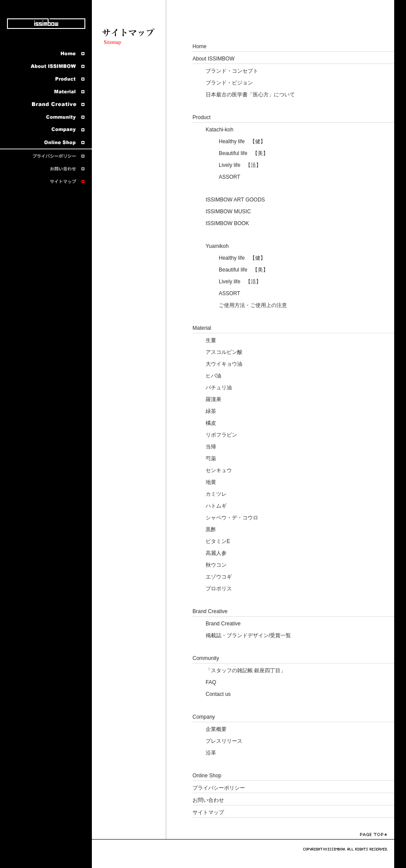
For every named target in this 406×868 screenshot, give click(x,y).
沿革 (211, 753)
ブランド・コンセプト (232, 71)
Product (201, 117)
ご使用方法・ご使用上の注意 (253, 305)
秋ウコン (216, 565)
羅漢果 (213, 399)
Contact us (218, 694)
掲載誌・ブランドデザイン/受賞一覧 (248, 635)
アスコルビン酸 (224, 352)
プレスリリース (224, 741)
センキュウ (219, 470)
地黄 (211, 482)
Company (204, 717)
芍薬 (211, 459)
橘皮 (211, 423)
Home (199, 46)
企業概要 (216, 729)
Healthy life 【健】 (242, 141)
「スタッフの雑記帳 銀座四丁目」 (246, 670)
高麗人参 (216, 553)
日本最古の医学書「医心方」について (250, 95)
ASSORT (229, 177)
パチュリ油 (219, 388)
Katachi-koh (219, 130)
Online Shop (207, 776)
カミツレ (216, 494)
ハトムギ (216, 506)
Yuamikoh (217, 246)
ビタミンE (218, 541)
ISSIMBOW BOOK (227, 223)
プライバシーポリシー (219, 788)
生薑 (211, 340)
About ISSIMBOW (213, 59)
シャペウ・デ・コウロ (232, 518)
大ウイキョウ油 (224, 364)
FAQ (211, 682)
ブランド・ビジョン (229, 83)
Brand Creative (210, 611)
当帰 (211, 447)
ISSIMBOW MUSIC (228, 212)
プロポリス (219, 589)
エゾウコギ (219, 577)
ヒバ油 (213, 376)
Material (202, 328)
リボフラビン (221, 435)
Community (206, 658)
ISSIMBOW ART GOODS (235, 200)
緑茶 (211, 411)
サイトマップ (208, 812)
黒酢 (211, 529)
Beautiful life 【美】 (243, 153)
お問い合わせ (208, 800)
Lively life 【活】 (240, 165)
